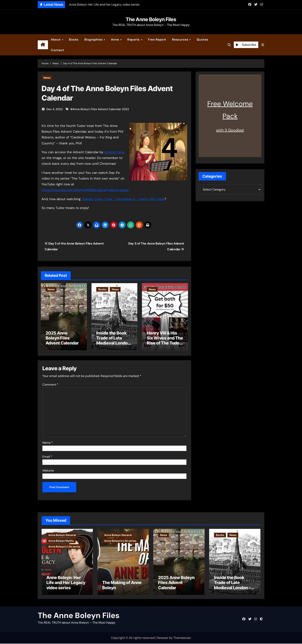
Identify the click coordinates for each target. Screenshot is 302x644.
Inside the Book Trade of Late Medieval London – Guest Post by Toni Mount (113, 343)
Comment (50, 384)
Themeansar (182, 638)
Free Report (157, 40)
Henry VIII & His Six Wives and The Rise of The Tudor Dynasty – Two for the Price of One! (165, 343)
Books (74, 40)
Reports (134, 40)
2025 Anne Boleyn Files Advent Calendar (62, 338)
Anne (115, 40)
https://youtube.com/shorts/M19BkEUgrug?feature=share (85, 190)
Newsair (163, 638)
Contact (57, 50)
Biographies (94, 40)
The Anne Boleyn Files (151, 19)
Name (48, 442)
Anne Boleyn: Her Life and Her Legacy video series (66, 583)
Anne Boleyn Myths (61, 540)
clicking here (114, 152)
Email (47, 456)
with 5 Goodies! (230, 130)
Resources (181, 40)
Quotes (202, 40)
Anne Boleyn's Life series (64, 546)
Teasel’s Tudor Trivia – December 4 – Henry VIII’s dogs (123, 199)
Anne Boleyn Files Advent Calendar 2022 (101, 109)
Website (48, 470)
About (56, 40)
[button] (263, 45)
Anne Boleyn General (62, 534)
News (47, 78)
